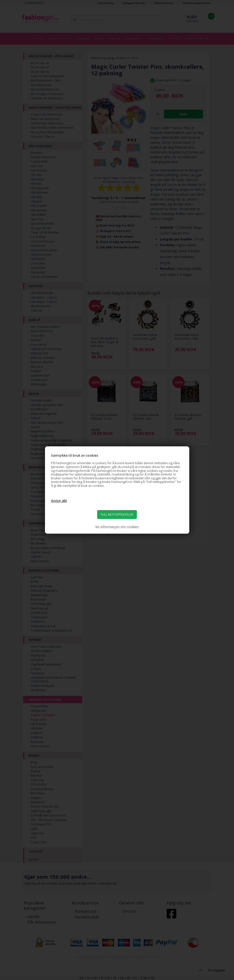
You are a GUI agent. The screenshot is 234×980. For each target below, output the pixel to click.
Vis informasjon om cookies (117, 527)
